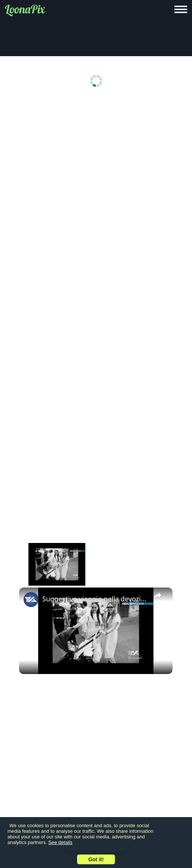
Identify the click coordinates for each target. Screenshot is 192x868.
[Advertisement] (96, 158)
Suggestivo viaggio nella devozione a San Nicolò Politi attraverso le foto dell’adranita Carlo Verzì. (95, 599)
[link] (31, 600)
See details (60, 842)
